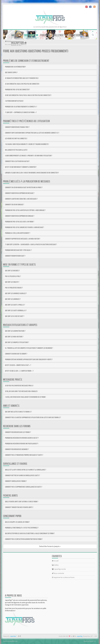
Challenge (59, 35)
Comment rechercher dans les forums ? (18, 432)
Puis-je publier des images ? (14, 288)
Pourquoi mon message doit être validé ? (18, 250)
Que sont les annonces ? (13, 299)
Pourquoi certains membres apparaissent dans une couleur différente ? (29, 360)
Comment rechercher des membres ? (17, 449)
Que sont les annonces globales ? (16, 293)
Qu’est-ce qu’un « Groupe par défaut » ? (18, 365)
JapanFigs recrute (59, 569)
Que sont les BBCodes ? (12, 271)
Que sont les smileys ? (12, 282)
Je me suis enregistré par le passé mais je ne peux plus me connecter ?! (28, 95)
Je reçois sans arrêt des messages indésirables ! (21, 391)
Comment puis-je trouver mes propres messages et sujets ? (24, 455)
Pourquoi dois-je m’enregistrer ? (15, 67)
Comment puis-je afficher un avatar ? (17, 161)
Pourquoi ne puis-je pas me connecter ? (17, 90)
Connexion (76, 35)
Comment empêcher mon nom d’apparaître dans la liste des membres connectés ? (32, 133)
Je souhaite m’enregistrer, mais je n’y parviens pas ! (22, 78)
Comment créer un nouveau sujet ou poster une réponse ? (24, 188)
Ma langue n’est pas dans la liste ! (16, 150)
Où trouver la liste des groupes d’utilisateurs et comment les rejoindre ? (29, 348)
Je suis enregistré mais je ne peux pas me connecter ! (22, 84)
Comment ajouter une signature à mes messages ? (21, 199)
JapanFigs (80, 636)
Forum (45, 35)
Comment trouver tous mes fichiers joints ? (19, 507)
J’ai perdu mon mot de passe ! (14, 101)
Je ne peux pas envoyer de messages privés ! (19, 386)
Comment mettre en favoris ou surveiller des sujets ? (23, 476)
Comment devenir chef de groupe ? (16, 354)
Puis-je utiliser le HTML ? (13, 276)
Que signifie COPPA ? (11, 73)
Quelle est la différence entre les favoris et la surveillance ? (26, 470)
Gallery (55, 565)
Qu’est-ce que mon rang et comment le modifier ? (21, 167)
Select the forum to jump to (50, 546)
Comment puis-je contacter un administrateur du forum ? (24, 539)
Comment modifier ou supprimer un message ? (20, 193)
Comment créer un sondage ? (15, 205)
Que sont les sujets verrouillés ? (16, 311)
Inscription (19, 43)
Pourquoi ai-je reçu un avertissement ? (18, 233)
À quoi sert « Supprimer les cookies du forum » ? (21, 112)
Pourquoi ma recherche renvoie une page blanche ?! (22, 444)
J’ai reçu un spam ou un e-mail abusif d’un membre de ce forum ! (25, 397)
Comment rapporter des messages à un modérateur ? (23, 239)
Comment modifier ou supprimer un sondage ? (20, 216)
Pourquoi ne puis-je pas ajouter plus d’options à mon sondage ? (25, 210)
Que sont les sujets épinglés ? (15, 305)
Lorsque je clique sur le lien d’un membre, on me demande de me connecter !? (32, 173)
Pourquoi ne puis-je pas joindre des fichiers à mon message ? (25, 227)
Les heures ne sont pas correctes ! (16, 139)
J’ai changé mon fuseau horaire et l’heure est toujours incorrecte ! (27, 144)
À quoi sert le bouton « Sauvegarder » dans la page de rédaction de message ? (31, 245)
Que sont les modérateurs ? (14, 337)
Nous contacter (58, 573)
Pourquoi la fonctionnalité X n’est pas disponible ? (22, 528)
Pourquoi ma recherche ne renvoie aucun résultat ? (22, 438)
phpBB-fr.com (14, 641)
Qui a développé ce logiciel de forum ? (17, 522)
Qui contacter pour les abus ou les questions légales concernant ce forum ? (30, 534)
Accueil (17, 35)
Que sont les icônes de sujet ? (15, 316)
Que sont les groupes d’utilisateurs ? (17, 342)
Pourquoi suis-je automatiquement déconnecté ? (21, 107)
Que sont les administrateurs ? (15, 331)
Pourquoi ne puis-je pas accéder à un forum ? (20, 222)
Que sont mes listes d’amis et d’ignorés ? (18, 412)
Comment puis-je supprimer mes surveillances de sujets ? (24, 487)
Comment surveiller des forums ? (16, 481)
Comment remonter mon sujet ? (15, 256)
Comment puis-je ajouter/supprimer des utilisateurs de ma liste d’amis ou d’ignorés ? (33, 418)
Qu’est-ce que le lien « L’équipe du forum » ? (19, 371)
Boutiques (31, 35)
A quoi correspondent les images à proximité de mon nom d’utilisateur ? (29, 156)
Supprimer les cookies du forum (63, 577)
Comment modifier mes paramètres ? (17, 127)
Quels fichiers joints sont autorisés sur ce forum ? (22, 502)
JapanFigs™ (13, 636)
